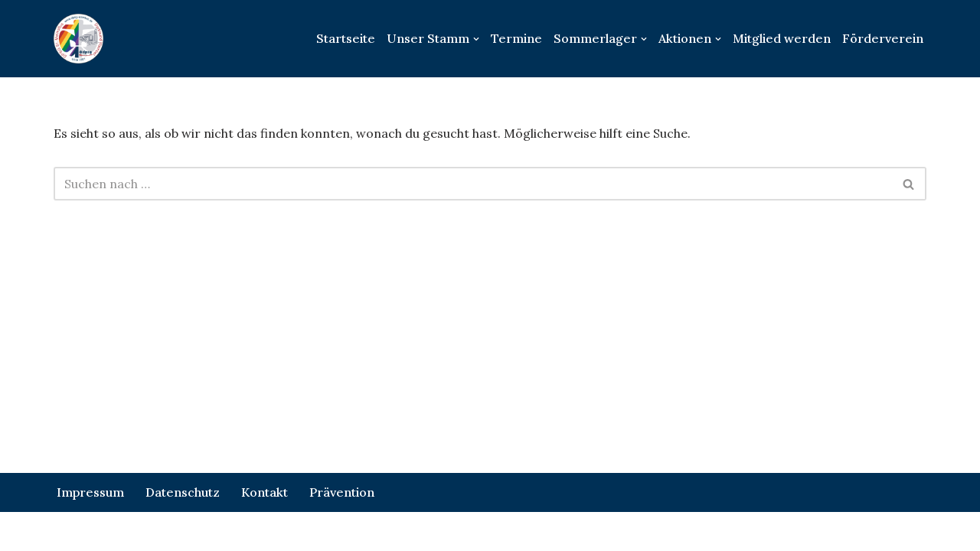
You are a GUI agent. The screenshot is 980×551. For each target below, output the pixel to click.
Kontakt (265, 492)
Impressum (90, 492)
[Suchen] (473, 184)
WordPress (221, 531)
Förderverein (883, 38)
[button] (476, 39)
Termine (516, 38)
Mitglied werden (782, 38)
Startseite (346, 38)
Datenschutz (183, 492)
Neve (69, 531)
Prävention (342, 492)
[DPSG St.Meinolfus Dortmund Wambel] (78, 39)
